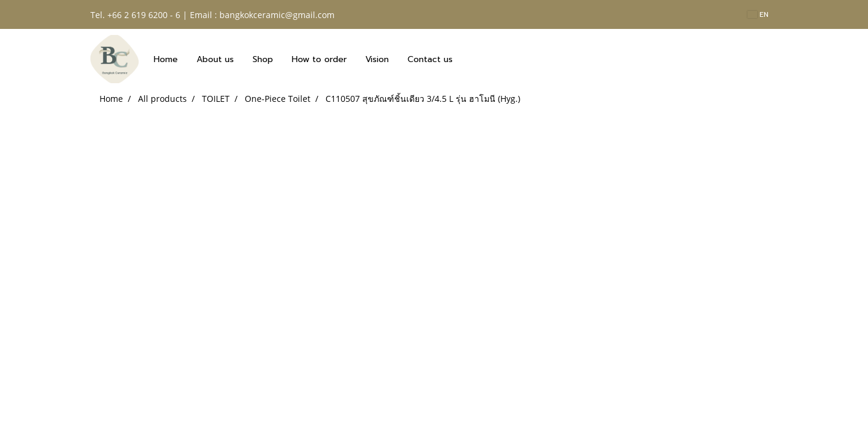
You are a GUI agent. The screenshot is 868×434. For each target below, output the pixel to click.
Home (166, 59)
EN (758, 14)
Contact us (430, 59)
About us (215, 59)
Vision (377, 59)
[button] (473, 59)
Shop (263, 59)
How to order (319, 59)
